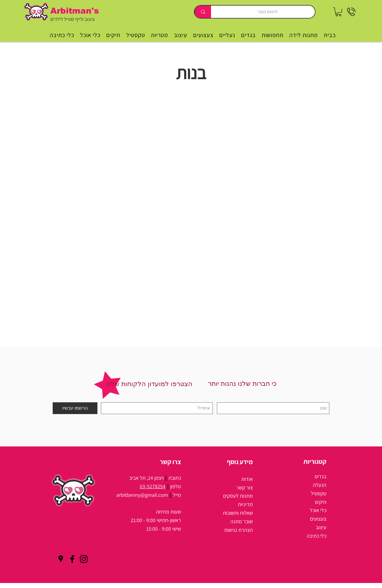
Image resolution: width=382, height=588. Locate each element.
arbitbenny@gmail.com (142, 495)
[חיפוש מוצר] (267, 12)
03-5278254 (153, 486)
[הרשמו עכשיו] (75, 408)
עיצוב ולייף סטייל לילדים (73, 19)
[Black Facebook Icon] (72, 559)
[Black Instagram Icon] (84, 559)
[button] (338, 12)
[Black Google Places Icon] (61, 559)
